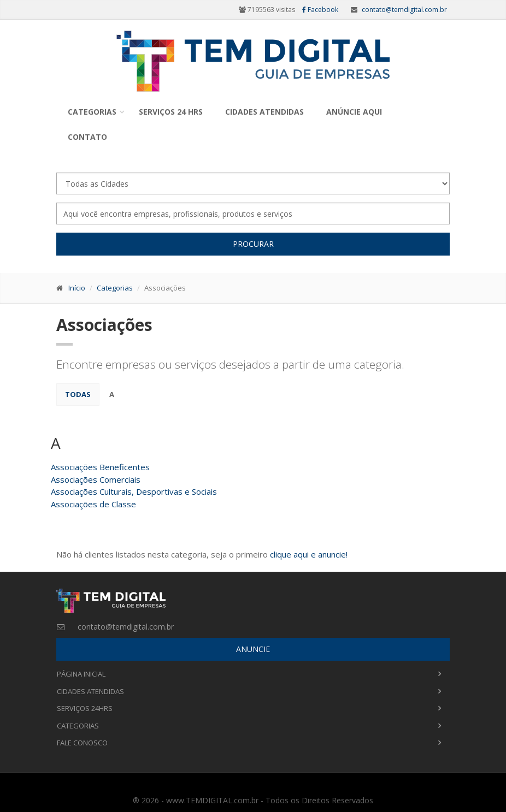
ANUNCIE (253, 649)
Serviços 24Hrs (85, 708)
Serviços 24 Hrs (171, 112)
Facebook (320, 10)
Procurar (253, 244)
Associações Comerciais (96, 479)
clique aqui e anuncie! (309, 554)
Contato (87, 137)
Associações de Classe (93, 504)
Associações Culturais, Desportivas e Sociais (134, 491)
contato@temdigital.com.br (404, 10)
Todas (78, 394)
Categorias (92, 112)
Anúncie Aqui (354, 112)
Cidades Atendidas (264, 112)
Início (77, 288)
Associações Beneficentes (100, 467)
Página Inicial (81, 674)
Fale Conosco (82, 743)
